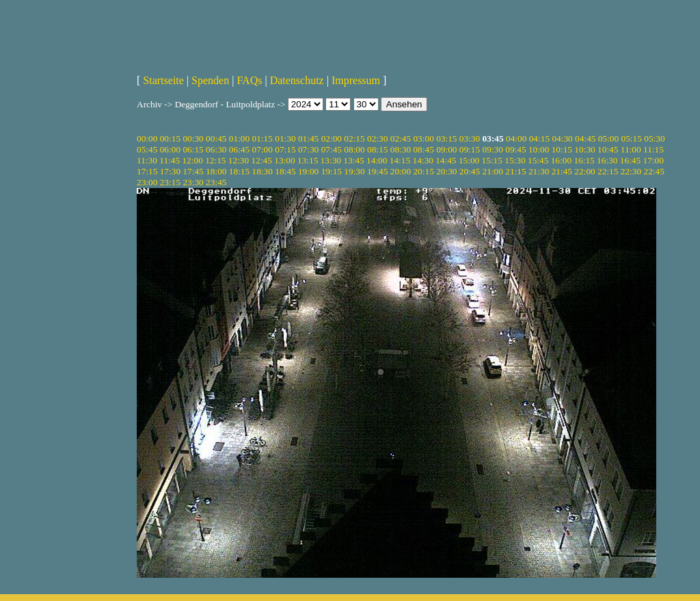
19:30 (354, 171)
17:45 (193, 171)
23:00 (147, 182)
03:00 (423, 138)
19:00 (308, 171)
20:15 (423, 171)
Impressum (356, 80)
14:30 (422, 160)
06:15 (193, 149)
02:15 (354, 138)
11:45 (170, 160)
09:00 (446, 149)
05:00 (608, 138)
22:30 (631, 171)
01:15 (262, 138)
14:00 (377, 160)
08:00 (354, 149)
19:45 (377, 171)
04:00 (516, 138)
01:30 (285, 138)
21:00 (493, 171)
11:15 (654, 149)
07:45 (332, 149)
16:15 (584, 160)
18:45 (285, 171)
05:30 (654, 138)
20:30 (446, 171)
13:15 (308, 160)
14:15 (400, 160)
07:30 (308, 149)
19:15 (332, 171)
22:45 (654, 171)
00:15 (170, 138)
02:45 (401, 138)
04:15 (539, 138)
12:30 (239, 160)
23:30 (193, 182)
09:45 (515, 149)
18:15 (239, 171)
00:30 (193, 138)
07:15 (285, 149)
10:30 (584, 149)
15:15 (492, 160)
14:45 (446, 160)
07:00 (262, 149)
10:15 (562, 149)
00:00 (147, 138)
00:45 (216, 138)
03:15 (446, 138)
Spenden (210, 80)
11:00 (631, 149)
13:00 (284, 160)
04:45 (585, 138)
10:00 (539, 149)
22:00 (584, 171)
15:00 (469, 160)
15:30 (515, 160)
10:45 (608, 149)
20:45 (470, 171)
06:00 (170, 149)
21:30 (539, 171)
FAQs (249, 80)
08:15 (377, 149)
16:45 (630, 160)
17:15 (147, 171)
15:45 (538, 160)
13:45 (353, 160)
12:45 (262, 160)
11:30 (147, 160)
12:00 (192, 160)
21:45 (562, 171)
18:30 (262, 171)
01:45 (308, 138)
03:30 (470, 138)
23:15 (170, 182)
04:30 (562, 138)
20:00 (401, 171)
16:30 (607, 160)
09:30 (493, 149)
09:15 (470, 149)
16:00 (561, 160)
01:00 (239, 138)
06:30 (216, 149)
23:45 (216, 182)
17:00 (654, 160)
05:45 (147, 149)
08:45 (423, 149)
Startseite (163, 80)
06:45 (239, 149)
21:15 (515, 171)
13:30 (331, 160)
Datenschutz (297, 80)
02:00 (332, 138)
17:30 (170, 171)
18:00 (216, 171)
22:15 (608, 171)
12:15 (215, 160)
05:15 (632, 138)
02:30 (377, 138)
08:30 (401, 149)
